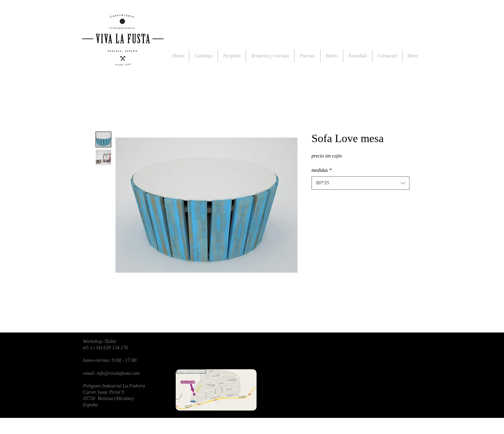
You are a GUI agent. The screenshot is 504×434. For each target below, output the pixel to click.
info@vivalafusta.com (118, 373)
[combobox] (360, 183)
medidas (322, 170)
